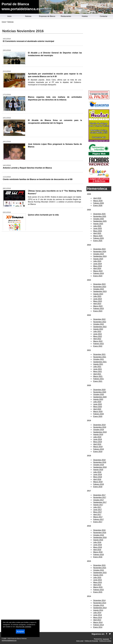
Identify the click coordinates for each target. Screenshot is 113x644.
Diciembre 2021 (99, 354)
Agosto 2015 (98, 575)
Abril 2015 (97, 585)
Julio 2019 (97, 437)
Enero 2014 (98, 627)
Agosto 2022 (98, 329)
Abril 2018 (97, 479)
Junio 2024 (97, 264)
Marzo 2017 (98, 517)
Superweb (106, 639)
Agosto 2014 (98, 610)
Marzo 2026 (98, 201)
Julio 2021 (97, 367)
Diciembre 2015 (99, 565)
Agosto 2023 (98, 294)
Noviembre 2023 (100, 287)
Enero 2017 (98, 522)
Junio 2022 (97, 334)
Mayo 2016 (98, 547)
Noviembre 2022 (100, 322)
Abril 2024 (97, 268)
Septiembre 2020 (100, 397)
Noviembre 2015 (100, 568)
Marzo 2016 (98, 552)
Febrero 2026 (98, 203)
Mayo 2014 (98, 618)
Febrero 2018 (98, 484)
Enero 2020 (98, 416)
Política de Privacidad (91, 641)
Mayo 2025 (98, 231)
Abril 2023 (97, 304)
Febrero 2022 (98, 344)
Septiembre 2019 (100, 432)
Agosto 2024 (98, 259)
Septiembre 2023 (100, 291)
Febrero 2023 (98, 309)
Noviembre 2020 (100, 392)
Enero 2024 (98, 276)
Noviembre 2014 (100, 603)
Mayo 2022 (98, 336)
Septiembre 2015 (100, 573)
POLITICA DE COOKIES (23, 627)
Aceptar (20, 631)
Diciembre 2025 (99, 214)
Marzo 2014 (98, 622)
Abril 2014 (97, 620)
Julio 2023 (97, 296)
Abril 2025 (97, 233)
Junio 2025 (97, 228)
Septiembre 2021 (100, 362)
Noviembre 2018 (100, 462)
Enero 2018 (98, 487)
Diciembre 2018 (99, 460)
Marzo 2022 (98, 341)
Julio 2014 (97, 613)
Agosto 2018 (98, 470)
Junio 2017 (97, 510)
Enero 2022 (98, 346)
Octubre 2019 (99, 430)
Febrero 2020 (98, 414)
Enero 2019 (98, 452)
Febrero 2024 (98, 273)
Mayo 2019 (98, 442)
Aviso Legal (80, 641)
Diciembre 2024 (99, 249)
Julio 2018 (97, 472)
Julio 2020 (97, 402)
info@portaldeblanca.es (9, 640)
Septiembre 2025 (100, 221)
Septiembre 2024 (100, 256)
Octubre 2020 (99, 394)
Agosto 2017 (98, 505)
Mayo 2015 (98, 582)
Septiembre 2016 (100, 537)
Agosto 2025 (98, 224)
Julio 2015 (97, 577)
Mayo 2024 (98, 266)
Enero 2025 (98, 241)
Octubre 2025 (99, 219)
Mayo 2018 (98, 477)
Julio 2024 (97, 261)
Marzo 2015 (98, 587)
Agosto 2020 (98, 399)
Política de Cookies (105, 641)
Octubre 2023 (99, 289)
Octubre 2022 (99, 324)
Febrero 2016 (98, 555)
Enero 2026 (98, 206)
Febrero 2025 (98, 238)
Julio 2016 (97, 542)
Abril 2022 (97, 339)
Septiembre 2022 (100, 327)
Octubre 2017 (99, 500)
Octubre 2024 (99, 254)
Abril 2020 (97, 409)
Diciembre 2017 (99, 495)
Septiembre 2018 (100, 467)
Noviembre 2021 (100, 357)
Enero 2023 (98, 311)
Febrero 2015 (98, 590)
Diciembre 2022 (99, 319)
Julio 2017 (97, 507)
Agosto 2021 (98, 364)
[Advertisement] (99, 55)
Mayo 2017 (98, 512)
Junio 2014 (97, 615)
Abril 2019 (97, 444)
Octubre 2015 (99, 570)
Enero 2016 (98, 557)
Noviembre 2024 (100, 252)
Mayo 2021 (98, 371)
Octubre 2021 (99, 359)
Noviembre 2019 (100, 427)
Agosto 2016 (98, 540)
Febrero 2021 (98, 379)
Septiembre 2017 (100, 502)
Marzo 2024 (98, 271)
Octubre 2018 (99, 465)
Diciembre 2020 (99, 390)
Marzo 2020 (98, 412)
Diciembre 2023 (99, 284)
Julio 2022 (97, 331)
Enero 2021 (98, 381)
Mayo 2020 (98, 407)
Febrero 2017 (98, 519)
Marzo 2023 (98, 306)
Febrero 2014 (98, 625)
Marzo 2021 (98, 376)
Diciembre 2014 (99, 600)
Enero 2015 (98, 592)
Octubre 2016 (99, 535)
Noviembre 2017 (100, 497)
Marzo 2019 (98, 447)
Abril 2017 (97, 515)
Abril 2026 (97, 198)
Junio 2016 (97, 545)
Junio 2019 (97, 439)
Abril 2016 (97, 550)
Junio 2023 (97, 299)
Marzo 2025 (98, 236)
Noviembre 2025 (100, 216)
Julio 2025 (97, 226)
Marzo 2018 (98, 482)
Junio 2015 (97, 580)
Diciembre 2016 (99, 530)
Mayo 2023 (98, 301)
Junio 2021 (97, 369)
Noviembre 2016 (100, 533)
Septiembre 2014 (100, 608)
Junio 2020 (97, 404)
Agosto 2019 (98, 434)
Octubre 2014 (99, 605)
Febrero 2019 (98, 449)
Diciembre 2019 (99, 425)
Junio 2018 (97, 474)
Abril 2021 (97, 374)
